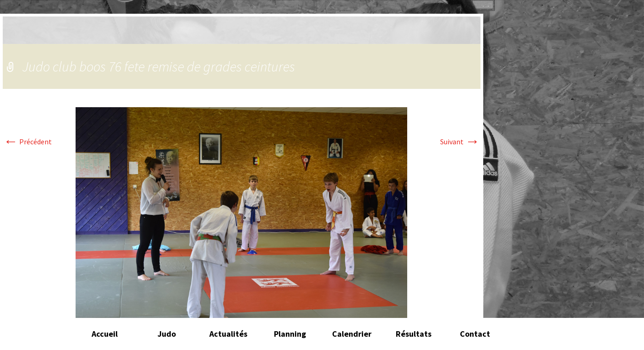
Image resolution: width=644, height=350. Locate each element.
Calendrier (352, 334)
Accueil (105, 334)
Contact (475, 334)
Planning (290, 334)
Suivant (460, 142)
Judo (167, 334)
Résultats (414, 334)
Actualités (228, 334)
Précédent (27, 142)
